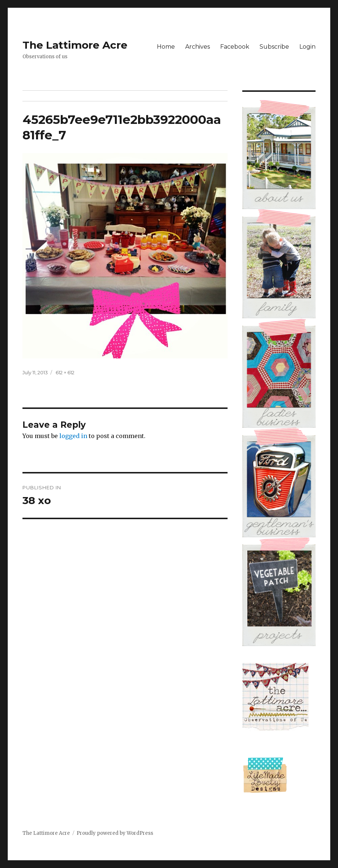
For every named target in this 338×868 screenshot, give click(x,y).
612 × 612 (65, 372)
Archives (198, 47)
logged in (73, 436)
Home (166, 47)
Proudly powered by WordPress (115, 833)
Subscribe (274, 47)
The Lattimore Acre (75, 45)
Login (307, 47)
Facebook (235, 47)
